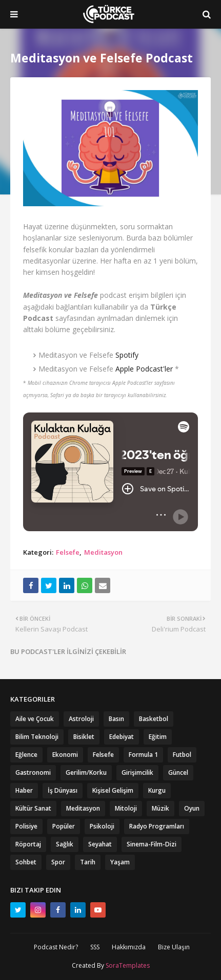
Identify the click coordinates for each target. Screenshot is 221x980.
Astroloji (81, 719)
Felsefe (68, 552)
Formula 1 (143, 755)
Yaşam (120, 862)
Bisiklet (84, 737)
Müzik (160, 808)
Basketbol (154, 719)
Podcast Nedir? (56, 947)
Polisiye (26, 826)
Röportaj (28, 844)
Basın (116, 719)
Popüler (64, 826)
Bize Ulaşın (174, 947)
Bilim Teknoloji (37, 737)
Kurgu (157, 790)
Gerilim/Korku (86, 772)
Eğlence (26, 755)
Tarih (88, 862)
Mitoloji (126, 808)
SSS (95, 947)
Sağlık (65, 844)
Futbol (182, 755)
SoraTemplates (128, 965)
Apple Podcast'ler (144, 369)
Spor (58, 862)
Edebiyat (122, 737)
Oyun (192, 808)
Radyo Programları (157, 826)
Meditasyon (103, 552)
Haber (24, 790)
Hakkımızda (129, 947)
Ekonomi (65, 755)
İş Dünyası (63, 790)
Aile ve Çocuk (35, 719)
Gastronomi (33, 772)
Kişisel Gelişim (113, 790)
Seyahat (100, 844)
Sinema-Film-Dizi (152, 844)
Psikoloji (102, 826)
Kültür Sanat (33, 808)
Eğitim (158, 737)
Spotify (127, 355)
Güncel (178, 772)
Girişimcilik (137, 772)
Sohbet (26, 862)
